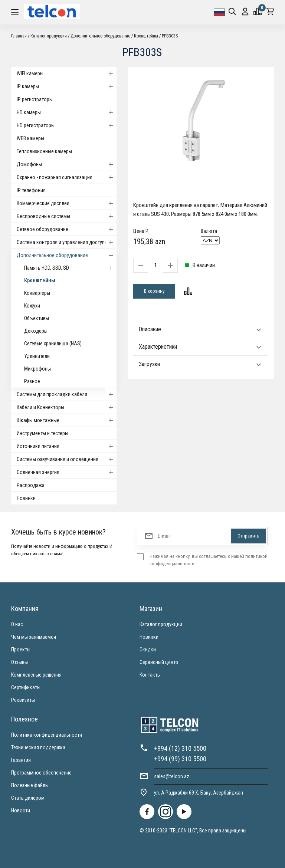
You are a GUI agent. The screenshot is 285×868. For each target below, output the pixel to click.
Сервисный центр (159, 662)
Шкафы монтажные (67, 420)
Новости (21, 811)
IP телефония (31, 190)
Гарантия (21, 760)
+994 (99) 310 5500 (180, 759)
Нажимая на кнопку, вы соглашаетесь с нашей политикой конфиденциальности (209, 560)
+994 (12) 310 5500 (180, 748)
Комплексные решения (36, 675)
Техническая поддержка (38, 747)
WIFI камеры (67, 73)
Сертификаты (26, 687)
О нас (17, 624)
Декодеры (36, 331)
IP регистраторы (35, 99)
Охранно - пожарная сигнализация (67, 177)
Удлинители (37, 356)
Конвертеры (37, 293)
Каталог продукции (49, 36)
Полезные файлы (30, 785)
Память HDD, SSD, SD (70, 268)
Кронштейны (146, 36)
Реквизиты (23, 700)
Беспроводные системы (67, 216)
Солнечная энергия (67, 472)
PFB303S (170, 36)
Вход (245, 12)
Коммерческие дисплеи (67, 203)
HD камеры (67, 112)
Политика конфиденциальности (47, 735)
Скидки (148, 650)
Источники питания (67, 446)
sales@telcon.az (172, 776)
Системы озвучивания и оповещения (67, 459)
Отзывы (19, 662)
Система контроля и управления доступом (67, 242)
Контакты (150, 675)
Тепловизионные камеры (44, 151)
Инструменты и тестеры (42, 433)
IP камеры (67, 86)
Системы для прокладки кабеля (67, 394)
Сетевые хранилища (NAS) (53, 343)
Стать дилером (28, 798)
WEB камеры (30, 138)
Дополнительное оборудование (100, 36)
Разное (32, 381)
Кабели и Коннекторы (67, 407)
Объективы (37, 318)
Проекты (21, 650)
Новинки (26, 498)
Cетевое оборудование (67, 229)
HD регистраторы (67, 125)
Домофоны (67, 164)
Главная (19, 36)
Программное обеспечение (41, 773)
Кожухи (32, 306)
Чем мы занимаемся (34, 637)
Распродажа (31, 485)
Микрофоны (37, 369)
